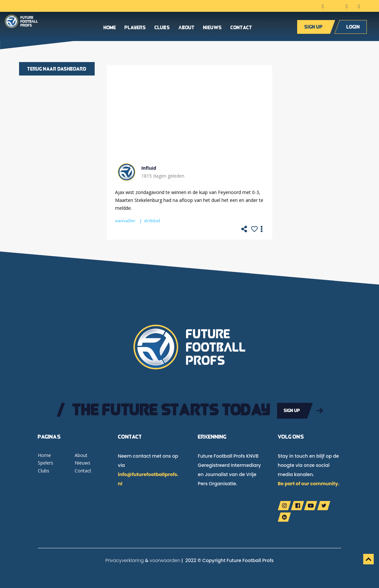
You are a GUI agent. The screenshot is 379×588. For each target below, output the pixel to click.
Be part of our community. (308, 482)
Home (110, 29)
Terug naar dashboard (57, 69)
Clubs (162, 29)
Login (353, 28)
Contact (241, 29)
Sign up (313, 28)
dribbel (152, 221)
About (187, 29)
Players (135, 29)
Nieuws (213, 29)
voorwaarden (165, 559)
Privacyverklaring (124, 559)
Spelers (46, 462)
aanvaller (125, 221)
